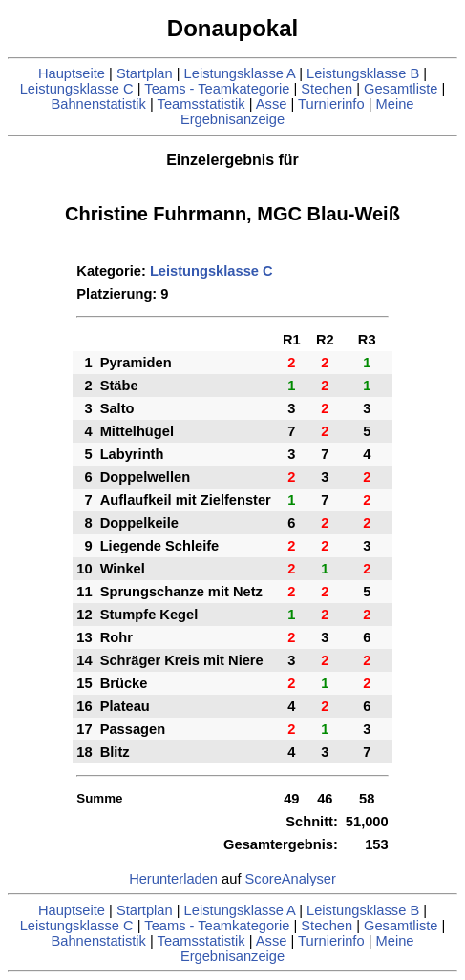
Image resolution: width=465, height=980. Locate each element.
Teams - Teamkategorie (217, 89)
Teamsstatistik (201, 104)
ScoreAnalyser (291, 879)
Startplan (145, 73)
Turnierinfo (331, 104)
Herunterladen (173, 879)
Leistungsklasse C (77, 89)
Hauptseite (72, 73)
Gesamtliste (401, 89)
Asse (272, 104)
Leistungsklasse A (240, 73)
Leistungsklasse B (363, 73)
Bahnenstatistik (99, 104)
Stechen (327, 89)
